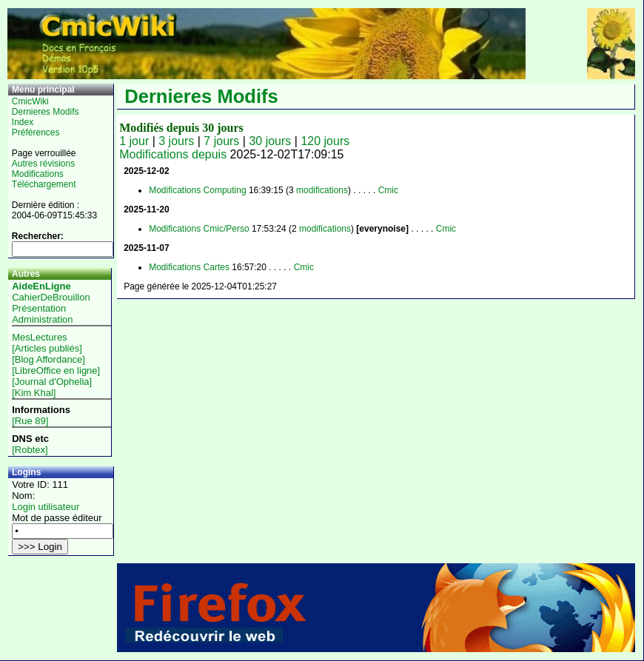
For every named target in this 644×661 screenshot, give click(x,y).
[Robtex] (30, 450)
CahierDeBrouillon (51, 297)
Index (23, 122)
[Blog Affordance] (48, 359)
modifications (322, 190)
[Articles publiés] (47, 348)
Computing (225, 190)
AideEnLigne (41, 286)
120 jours (325, 141)
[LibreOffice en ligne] (56, 370)
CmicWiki (30, 101)
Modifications (38, 174)
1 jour (134, 141)
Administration (42, 319)
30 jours (270, 141)
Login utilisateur (46, 507)
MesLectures (39, 337)
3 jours (176, 141)
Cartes (217, 267)
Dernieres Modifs (46, 112)
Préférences (36, 132)
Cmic (388, 190)
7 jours (221, 141)
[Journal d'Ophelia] (52, 382)
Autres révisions (43, 164)
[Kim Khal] (34, 393)
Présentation (39, 308)
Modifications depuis (173, 154)
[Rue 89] (30, 421)
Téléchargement (44, 184)
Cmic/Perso (227, 229)
